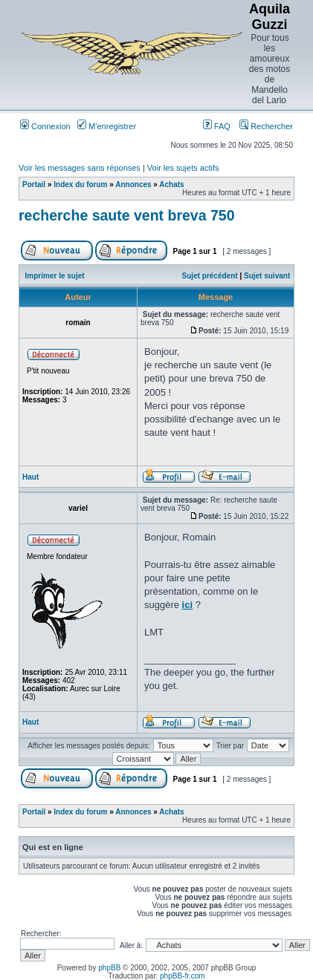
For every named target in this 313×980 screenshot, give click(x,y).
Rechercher (266, 126)
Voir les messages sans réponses (80, 168)
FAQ (217, 126)
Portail (34, 184)
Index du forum (80, 184)
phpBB (109, 968)
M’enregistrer (107, 126)
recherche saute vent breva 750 (127, 215)
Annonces (133, 184)
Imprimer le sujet (55, 276)
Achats (171, 184)
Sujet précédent (210, 276)
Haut (30, 477)
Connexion (45, 126)
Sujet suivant (267, 276)
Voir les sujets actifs (183, 168)
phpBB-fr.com (183, 976)
